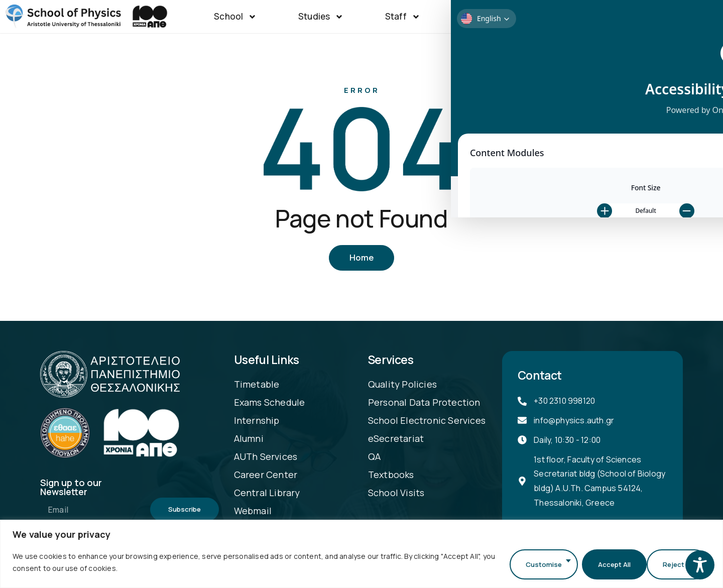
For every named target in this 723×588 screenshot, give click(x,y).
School (235, 17)
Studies (321, 17)
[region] (361, 556)
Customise (536, 564)
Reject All (608, 564)
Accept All (677, 564)
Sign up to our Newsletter (71, 489)
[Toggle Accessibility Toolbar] (700, 565)
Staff (403, 17)
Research (488, 17)
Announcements (596, 17)
